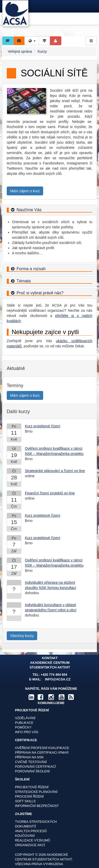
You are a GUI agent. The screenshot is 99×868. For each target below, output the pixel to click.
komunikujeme (51, 703)
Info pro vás (27, 732)
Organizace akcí (30, 845)
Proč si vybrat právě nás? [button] (40, 293)
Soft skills (25, 801)
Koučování (25, 836)
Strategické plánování (36, 792)
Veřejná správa (20, 51)
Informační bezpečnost (37, 806)
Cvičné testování (31, 762)
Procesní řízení (29, 797)
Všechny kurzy (22, 636)
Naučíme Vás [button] (29, 210)
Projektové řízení (32, 787)
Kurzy (42, 51)
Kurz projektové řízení (43, 426)
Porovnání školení (32, 771)
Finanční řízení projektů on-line (50, 493)
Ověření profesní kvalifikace (42, 748)
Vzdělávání (25, 718)
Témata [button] (24, 281)
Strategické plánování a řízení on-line (55, 471)
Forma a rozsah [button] (31, 269)
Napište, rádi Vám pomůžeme (51, 689)
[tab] (50, 210)
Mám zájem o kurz (25, 191)
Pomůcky (23, 727)
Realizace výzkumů (33, 840)
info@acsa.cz (58, 679)
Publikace (24, 723)
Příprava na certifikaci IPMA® (42, 753)
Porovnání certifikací (35, 767)
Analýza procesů (31, 831)
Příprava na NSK (29, 757)
